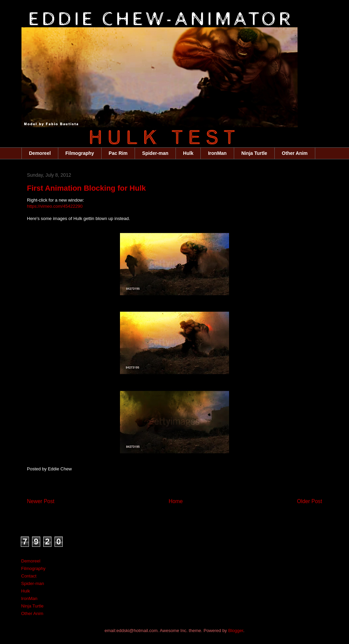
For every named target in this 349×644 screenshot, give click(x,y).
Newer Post (41, 501)
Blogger (236, 631)
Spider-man (155, 153)
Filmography (80, 153)
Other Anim (295, 153)
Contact (29, 576)
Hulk (188, 153)
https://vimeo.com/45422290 (55, 206)
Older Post (309, 501)
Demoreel (40, 153)
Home (176, 501)
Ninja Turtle (254, 153)
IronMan (217, 153)
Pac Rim (118, 153)
